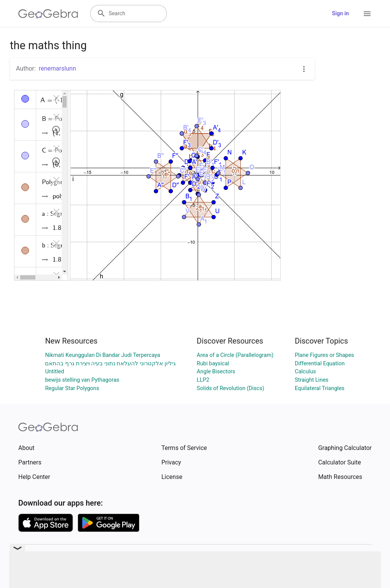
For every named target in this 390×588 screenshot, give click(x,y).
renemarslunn (58, 68)
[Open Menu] (367, 14)
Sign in (340, 14)
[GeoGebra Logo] (48, 14)
